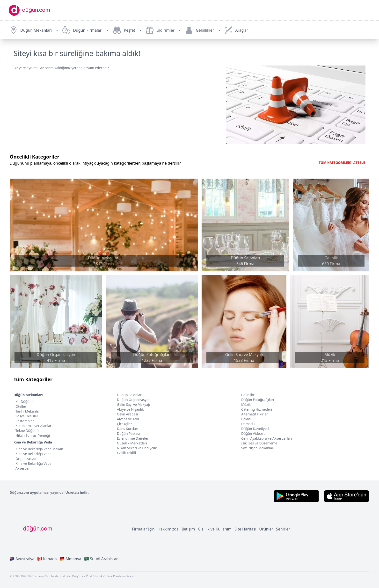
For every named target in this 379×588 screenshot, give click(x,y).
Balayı (246, 419)
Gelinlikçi (248, 395)
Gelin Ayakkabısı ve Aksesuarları (267, 438)
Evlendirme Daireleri (133, 438)
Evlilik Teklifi (126, 453)
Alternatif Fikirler (255, 414)
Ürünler (266, 529)
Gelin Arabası (128, 414)
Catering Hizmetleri (257, 409)
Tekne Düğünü (27, 431)
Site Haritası (245, 529)
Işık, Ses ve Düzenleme (259, 443)
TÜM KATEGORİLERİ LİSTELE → (344, 163)
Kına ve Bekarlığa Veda (33, 442)
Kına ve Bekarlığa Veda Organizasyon (33, 456)
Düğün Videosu (253, 433)
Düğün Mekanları (28, 395)
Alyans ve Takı (128, 419)
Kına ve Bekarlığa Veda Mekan (39, 449)
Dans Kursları (128, 429)
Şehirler (283, 529)
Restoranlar (25, 421)
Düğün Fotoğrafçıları (258, 400)
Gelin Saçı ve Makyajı (133, 404)
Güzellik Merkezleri (132, 443)
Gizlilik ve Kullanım (215, 529)
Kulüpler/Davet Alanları (34, 426)
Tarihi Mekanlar (28, 411)
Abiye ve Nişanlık (130, 409)
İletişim (188, 529)
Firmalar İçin (143, 529)
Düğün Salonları (130, 395)
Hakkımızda (168, 529)
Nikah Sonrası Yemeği (33, 435)
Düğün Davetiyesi (255, 429)
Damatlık (248, 424)
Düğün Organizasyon (134, 400)
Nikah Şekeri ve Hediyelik (137, 448)
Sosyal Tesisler (27, 416)
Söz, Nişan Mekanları (258, 448)
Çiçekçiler (124, 424)
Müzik (246, 404)
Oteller (21, 406)
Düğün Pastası (128, 433)
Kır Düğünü (25, 402)
